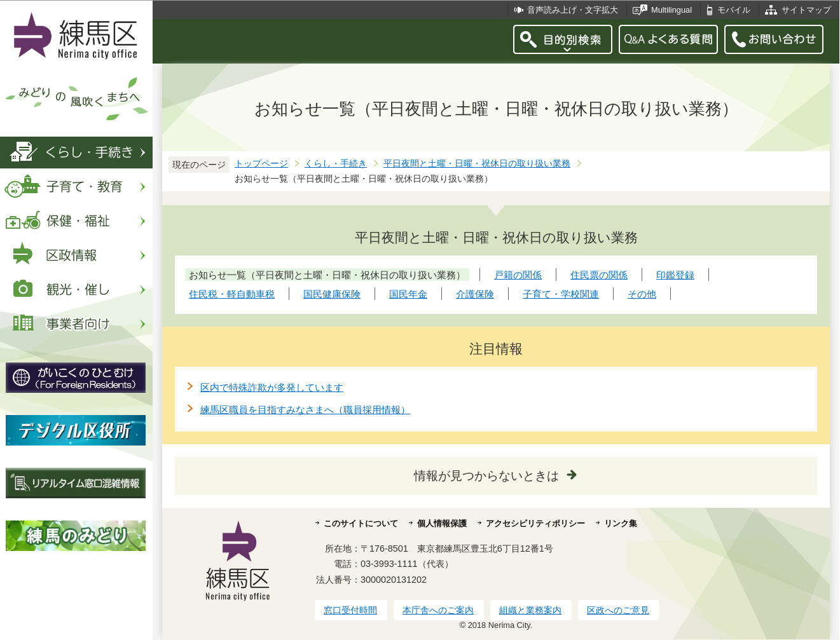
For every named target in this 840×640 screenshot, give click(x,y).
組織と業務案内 (530, 610)
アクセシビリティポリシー (535, 523)
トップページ (261, 164)
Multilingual (671, 10)
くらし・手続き (336, 164)
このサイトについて (361, 523)
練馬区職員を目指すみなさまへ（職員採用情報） (305, 410)
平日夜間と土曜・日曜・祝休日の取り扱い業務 (477, 164)
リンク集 (621, 523)
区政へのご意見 (618, 610)
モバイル (734, 10)
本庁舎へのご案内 (438, 610)
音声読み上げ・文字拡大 (573, 10)
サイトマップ (806, 10)
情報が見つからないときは (486, 476)
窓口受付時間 (350, 610)
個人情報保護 (442, 523)
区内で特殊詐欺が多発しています (272, 387)
